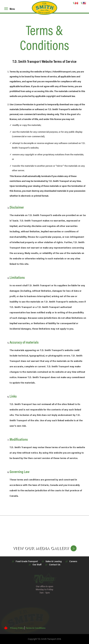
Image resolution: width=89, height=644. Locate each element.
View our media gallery (41, 548)
